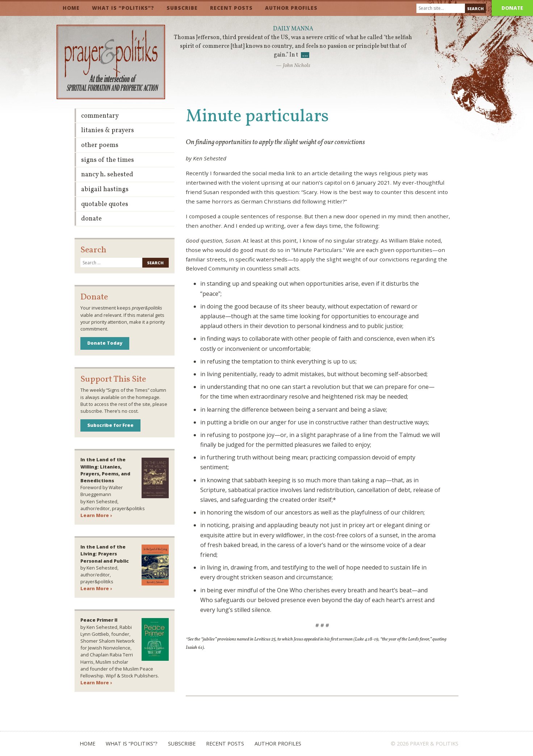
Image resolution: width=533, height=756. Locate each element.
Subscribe (182, 8)
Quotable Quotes (105, 204)
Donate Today (105, 343)
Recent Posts (231, 8)
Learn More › (96, 515)
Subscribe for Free (110, 425)
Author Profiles (291, 8)
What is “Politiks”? (123, 8)
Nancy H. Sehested (107, 175)
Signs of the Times (108, 160)
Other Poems (100, 145)
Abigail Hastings (105, 190)
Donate (512, 8)
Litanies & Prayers (108, 131)
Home (71, 8)
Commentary (100, 116)
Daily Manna (293, 29)
